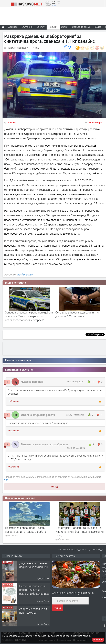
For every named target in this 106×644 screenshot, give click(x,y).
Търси (58, 608)
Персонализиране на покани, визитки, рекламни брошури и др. (35, 590)
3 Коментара (95, 122)
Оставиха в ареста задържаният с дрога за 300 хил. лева (77, 314)
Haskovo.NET (25, 274)
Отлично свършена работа (38, 415)
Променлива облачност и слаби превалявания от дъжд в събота (26, 530)
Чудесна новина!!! (32, 382)
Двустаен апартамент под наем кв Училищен (34, 565)
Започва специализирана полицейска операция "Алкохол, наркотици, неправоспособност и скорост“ (29, 316)
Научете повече (82, 636)
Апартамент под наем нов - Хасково (33, 611)
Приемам (98, 640)
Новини (53, 27)
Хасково (12, 122)
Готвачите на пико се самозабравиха (45, 444)
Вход (55, 487)
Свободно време (81, 27)
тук (6, 479)
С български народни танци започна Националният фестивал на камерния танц (80, 532)
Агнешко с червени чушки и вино (73, 593)
